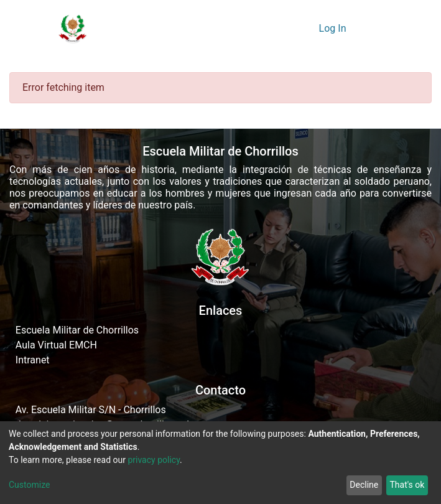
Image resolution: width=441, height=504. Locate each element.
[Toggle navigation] (371, 29)
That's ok (407, 485)
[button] (306, 29)
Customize (29, 485)
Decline (364, 485)
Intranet (33, 360)
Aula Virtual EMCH (56, 345)
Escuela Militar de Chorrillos (77, 330)
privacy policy (154, 460)
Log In (334, 28)
